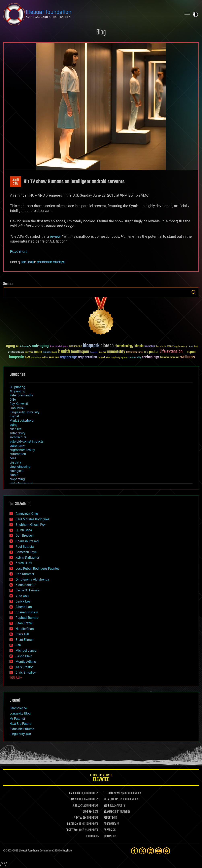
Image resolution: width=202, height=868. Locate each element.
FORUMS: (91, 836)
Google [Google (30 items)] (54, 352)
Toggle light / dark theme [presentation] (195, 14)
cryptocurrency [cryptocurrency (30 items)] (181, 347)
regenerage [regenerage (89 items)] (68, 357)
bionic (14, 475)
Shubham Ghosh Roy (31, 525)
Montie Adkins (26, 662)
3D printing (17, 387)
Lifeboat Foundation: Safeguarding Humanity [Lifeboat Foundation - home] (91, 14)
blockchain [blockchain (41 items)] (150, 346)
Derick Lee (23, 601)
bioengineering (20, 467)
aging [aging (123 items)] (11, 346)
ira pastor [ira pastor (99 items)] (151, 352)
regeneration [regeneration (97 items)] (87, 357)
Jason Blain (24, 656)
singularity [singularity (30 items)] (115, 358)
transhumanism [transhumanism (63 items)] (170, 357)
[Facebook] (134, 851)
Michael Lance (26, 651)
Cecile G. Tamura (28, 590)
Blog (101, 33)
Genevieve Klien (27, 514)
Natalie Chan (25, 629)
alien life (15, 429)
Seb (18, 645)
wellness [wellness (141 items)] (188, 357)
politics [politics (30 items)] (45, 358)
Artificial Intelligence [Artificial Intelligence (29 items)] (59, 347)
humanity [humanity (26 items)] (94, 353)
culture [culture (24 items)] (190, 347)
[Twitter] (142, 851)
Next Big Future (20, 724)
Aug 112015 (16, 182)
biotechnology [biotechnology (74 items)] (124, 346)
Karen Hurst (24, 563)
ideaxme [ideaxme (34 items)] (102, 353)
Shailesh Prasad (27, 541)
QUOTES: (108, 836)
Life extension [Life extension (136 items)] (171, 352)
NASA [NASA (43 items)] (28, 358)
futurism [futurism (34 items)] (47, 353)
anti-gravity (17, 433)
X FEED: (77, 806)
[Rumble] (167, 851)
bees (13, 458)
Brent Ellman (25, 640)
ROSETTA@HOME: (75, 830)
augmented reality (22, 450)
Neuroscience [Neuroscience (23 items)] (36, 358)
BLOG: (107, 806)
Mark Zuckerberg (21, 421)
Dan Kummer (25, 574)
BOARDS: (108, 812)
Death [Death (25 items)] (196, 347)
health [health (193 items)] (64, 352)
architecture (18, 437)
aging (13, 425)
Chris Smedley (26, 673)
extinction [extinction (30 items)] (29, 352)
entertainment (44, 262)
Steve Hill (22, 634)
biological (16, 471)
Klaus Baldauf (26, 585)
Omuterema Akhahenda (32, 579)
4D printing (17, 391)
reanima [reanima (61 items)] (54, 357)
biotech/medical (21, 483)
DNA (13, 400)
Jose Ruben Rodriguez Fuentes (37, 569)
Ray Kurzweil (19, 404)
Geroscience (18, 708)
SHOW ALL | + (16, 678)
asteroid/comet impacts (26, 441)
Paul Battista (25, 547)
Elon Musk (17, 408)
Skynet (14, 416)
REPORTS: (109, 818)
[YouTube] (159, 851)
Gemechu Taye (26, 552)
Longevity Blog (20, 713)
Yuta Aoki (22, 596)
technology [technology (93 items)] (151, 357)
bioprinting (17, 479)
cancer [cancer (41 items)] (170, 346)
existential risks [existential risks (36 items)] (16, 352)
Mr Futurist (17, 719)
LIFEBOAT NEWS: (112, 793)
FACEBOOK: (75, 793)
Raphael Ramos (27, 618)
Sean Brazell (27, 262)
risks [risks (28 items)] (108, 358)
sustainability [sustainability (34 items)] (135, 358)
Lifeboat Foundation (29, 851)
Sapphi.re (67, 851)
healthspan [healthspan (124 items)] (80, 352)
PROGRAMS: (110, 824)
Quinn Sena (24, 530)
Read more (19, 251)
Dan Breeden (25, 536)
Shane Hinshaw (27, 612)
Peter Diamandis (21, 395)
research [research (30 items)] (102, 358)
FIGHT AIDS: (80, 818)
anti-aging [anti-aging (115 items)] (40, 346)
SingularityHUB (20, 734)
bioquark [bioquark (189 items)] (91, 346)
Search (194, 292)
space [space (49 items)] (124, 357)
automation (18, 454)
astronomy (17, 446)
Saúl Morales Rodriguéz (32, 519)
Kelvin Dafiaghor (27, 557)
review (55, 236)
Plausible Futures (22, 729)
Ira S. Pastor (24, 667)
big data (15, 462)
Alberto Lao (24, 607)
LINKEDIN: (76, 800)
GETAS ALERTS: (111, 800)
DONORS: (87, 812)
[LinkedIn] (150, 851)
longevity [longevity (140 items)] (16, 357)
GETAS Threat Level (101, 778)
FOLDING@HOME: (76, 824)
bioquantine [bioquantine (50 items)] (75, 346)
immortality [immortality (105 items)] (116, 352)
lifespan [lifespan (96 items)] (190, 352)
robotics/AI (59, 262)
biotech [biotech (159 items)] (107, 346)
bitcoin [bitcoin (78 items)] (139, 346)
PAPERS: (108, 830)
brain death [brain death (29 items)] (161, 347)
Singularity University (24, 412)
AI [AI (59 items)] (17, 346)
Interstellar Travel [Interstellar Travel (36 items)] (135, 352)
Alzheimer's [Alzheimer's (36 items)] (25, 347)
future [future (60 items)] (38, 352)
